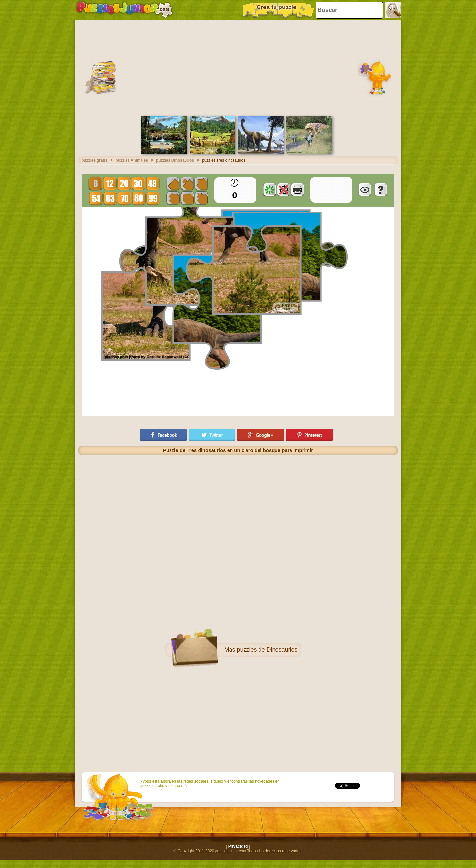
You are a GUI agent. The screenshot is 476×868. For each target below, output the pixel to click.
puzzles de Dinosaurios (267, 650)
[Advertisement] (238, 67)
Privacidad (238, 846)
